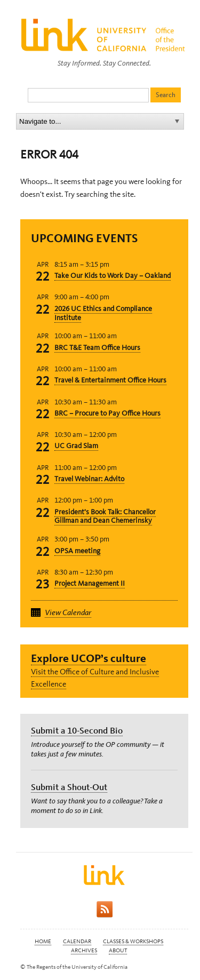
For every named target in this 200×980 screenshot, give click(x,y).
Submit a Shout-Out (69, 787)
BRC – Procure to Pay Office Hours (107, 413)
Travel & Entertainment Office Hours (110, 380)
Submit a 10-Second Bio (77, 730)
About (118, 950)
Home (43, 941)
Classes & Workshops (133, 941)
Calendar (77, 941)
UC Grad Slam (76, 446)
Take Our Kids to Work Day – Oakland (113, 276)
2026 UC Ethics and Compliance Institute (103, 313)
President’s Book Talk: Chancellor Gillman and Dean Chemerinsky (105, 516)
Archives (84, 950)
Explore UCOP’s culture (89, 658)
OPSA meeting (77, 551)
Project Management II (90, 583)
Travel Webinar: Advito (89, 479)
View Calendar (68, 612)
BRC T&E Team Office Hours (97, 348)
